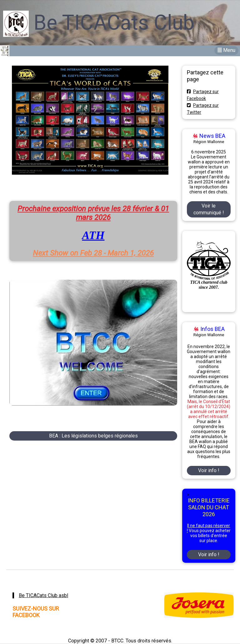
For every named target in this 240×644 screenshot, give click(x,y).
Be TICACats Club (114, 23)
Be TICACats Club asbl (43, 595)
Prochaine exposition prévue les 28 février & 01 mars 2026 (93, 213)
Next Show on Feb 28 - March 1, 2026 (93, 253)
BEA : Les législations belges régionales (93, 436)
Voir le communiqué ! (209, 209)
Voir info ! (209, 470)
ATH (93, 235)
